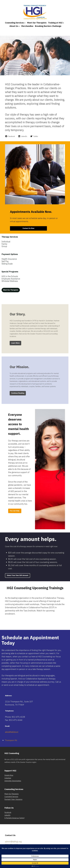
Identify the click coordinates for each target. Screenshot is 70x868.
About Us (14, 26)
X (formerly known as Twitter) (14, 818)
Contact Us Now (28, 228)
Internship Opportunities (13, 781)
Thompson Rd (11, 740)
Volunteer (8, 778)
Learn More (15, 343)
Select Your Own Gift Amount (18, 575)
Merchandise (27, 26)
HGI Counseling (12, 753)
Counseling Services (14, 23)
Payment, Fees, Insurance (13, 799)
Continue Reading (18, 393)
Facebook (8, 812)
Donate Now (9, 775)
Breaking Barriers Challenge (48, 26)
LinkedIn (7, 815)
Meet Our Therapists (37, 23)
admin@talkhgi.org (12, 732)
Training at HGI (55, 23)
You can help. (15, 511)
